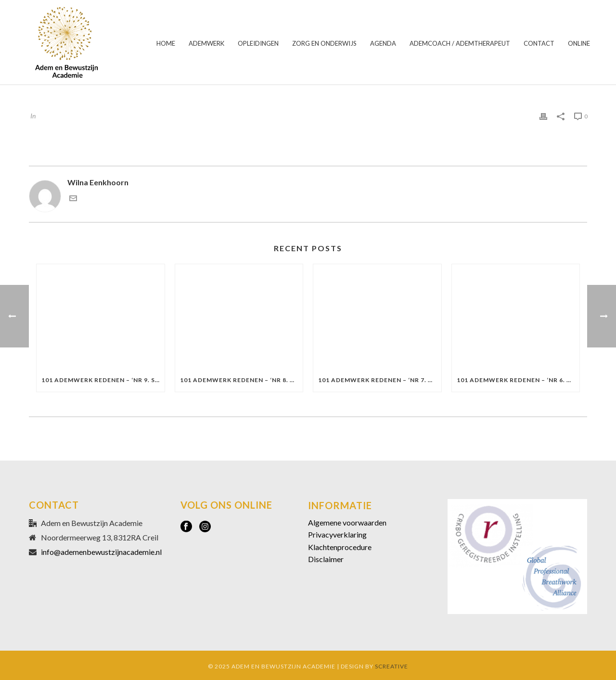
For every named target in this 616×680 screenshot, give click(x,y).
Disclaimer (326, 559)
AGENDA (383, 43)
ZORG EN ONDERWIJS (324, 43)
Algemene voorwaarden (347, 522)
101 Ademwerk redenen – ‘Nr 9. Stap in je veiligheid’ (103, 380)
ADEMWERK (206, 43)
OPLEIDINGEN (258, 43)
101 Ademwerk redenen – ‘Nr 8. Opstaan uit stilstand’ (242, 380)
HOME (166, 43)
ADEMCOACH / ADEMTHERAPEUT (460, 43)
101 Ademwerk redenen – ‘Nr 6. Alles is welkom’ (518, 380)
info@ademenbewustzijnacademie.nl (101, 552)
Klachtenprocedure (340, 547)
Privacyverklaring (337, 534)
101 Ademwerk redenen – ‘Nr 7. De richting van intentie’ (380, 380)
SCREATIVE (391, 666)
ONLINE (579, 43)
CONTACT (539, 43)
